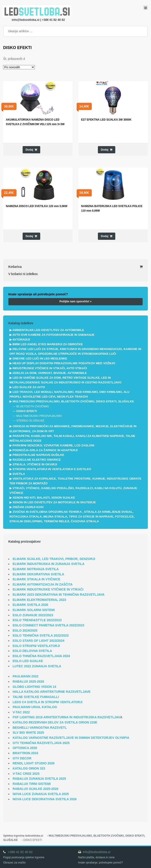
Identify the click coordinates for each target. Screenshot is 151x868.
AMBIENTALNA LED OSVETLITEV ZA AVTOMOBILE (48, 330)
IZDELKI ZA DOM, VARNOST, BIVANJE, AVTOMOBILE (50, 373)
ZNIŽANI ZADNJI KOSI (28, 507)
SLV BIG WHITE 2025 (28, 733)
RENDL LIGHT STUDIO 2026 (34, 763)
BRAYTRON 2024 (25, 753)
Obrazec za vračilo (14, 863)
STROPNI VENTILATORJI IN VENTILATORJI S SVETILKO (52, 469)
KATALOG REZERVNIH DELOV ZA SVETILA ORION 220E (55, 722)
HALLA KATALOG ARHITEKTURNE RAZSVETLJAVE (52, 692)
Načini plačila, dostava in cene (96, 857)
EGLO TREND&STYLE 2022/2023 (37, 620)
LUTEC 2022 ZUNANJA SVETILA (37, 666)
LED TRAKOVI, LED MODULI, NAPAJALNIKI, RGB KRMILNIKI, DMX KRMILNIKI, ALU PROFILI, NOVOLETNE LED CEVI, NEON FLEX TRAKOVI (70, 394)
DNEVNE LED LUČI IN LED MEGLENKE (40, 358)
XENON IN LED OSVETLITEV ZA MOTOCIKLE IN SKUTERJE (54, 502)
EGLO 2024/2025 (25, 630)
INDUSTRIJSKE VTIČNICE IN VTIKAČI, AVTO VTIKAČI (50, 368)
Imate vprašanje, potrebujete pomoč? (101, 863)
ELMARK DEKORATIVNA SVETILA (38, 574)
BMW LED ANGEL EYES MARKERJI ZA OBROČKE (48, 344)
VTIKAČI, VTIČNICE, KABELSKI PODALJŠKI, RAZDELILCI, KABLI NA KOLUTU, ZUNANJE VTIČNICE (73, 490)
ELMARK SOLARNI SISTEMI (34, 610)
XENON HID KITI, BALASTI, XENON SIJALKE (44, 498)
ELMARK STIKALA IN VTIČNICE (37, 579)
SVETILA (19, 474)
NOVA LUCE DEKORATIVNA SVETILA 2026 (45, 799)
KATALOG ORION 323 (29, 768)
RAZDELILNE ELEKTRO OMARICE (37, 460)
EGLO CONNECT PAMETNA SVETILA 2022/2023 (48, 625)
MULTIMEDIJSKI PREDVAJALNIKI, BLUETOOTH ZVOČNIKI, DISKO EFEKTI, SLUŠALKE (73, 401)
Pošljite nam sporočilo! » (75, 301)
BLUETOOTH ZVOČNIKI (33, 406)
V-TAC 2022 (21, 712)
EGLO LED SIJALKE (28, 661)
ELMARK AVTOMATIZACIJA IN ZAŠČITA (43, 584)
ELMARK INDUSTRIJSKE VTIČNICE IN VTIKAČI (48, 589)
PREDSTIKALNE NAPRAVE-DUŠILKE (38, 455)
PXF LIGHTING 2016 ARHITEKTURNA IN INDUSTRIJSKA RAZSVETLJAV (66, 717)
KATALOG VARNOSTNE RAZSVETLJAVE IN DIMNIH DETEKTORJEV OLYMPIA (71, 738)
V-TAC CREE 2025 (26, 774)
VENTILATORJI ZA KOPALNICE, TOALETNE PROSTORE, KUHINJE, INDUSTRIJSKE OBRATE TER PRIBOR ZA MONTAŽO (75, 481)
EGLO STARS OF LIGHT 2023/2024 (39, 641)
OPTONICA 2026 (25, 748)
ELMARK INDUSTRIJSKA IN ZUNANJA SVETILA (49, 564)
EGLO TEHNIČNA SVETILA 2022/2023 (41, 635)
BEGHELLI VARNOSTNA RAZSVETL (40, 728)
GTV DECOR (22, 758)
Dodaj (29, 150)
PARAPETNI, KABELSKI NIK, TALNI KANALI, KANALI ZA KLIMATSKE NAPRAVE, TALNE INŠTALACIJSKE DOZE (72, 438)
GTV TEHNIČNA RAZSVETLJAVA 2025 (41, 743)
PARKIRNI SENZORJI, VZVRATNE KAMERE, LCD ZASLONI (53, 445)
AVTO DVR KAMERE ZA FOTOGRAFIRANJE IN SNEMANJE (53, 335)
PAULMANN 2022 (26, 676)
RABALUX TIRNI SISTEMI (32, 784)
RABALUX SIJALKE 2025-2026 (35, 789)
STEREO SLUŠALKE (30, 421)
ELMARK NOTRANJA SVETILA (36, 569)
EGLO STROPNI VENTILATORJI (36, 646)
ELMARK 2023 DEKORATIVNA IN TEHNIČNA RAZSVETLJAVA (59, 595)
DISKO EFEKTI (27, 411)
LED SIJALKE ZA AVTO (29, 387)
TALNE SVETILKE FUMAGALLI (36, 697)
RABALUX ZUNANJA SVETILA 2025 (39, 779)
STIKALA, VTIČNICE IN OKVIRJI (35, 464)
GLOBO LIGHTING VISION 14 (34, 687)
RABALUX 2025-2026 (28, 681)
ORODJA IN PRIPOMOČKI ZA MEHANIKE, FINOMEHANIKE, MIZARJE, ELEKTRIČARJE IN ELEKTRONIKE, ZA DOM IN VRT (73, 429)
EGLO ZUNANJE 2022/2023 (33, 615)
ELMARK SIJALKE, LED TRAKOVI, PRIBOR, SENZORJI (54, 559)
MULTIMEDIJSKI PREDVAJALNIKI (39, 416)
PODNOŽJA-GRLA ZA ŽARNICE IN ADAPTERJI (45, 450)
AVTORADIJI (21, 339)
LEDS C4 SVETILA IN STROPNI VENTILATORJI (48, 702)
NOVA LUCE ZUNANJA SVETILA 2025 (41, 794)
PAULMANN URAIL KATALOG (35, 707)
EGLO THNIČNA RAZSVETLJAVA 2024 (41, 656)
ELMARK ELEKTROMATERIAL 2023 (39, 600)
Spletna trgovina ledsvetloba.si (23, 836)
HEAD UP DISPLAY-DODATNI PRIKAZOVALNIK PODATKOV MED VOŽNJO (64, 363)
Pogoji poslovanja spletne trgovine (24, 857)
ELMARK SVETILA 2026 (30, 605)
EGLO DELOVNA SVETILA (32, 651)
